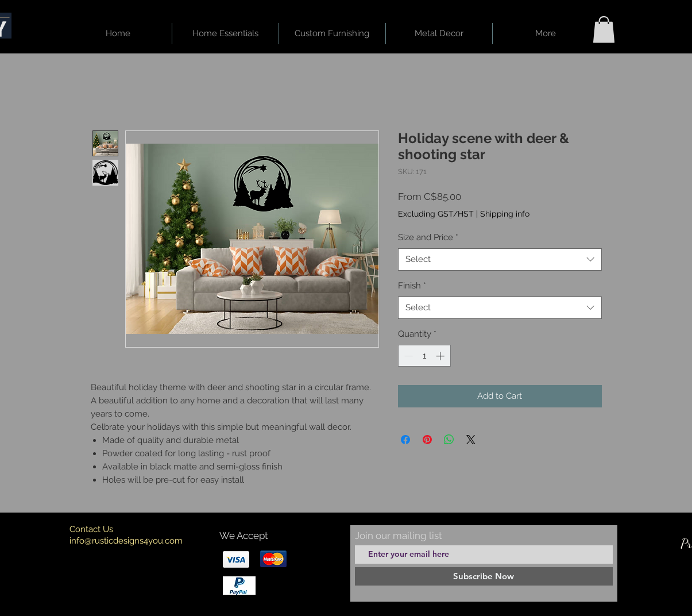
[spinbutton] (424, 356)
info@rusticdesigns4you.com (126, 541)
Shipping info (505, 214)
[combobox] (500, 259)
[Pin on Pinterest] (427, 440)
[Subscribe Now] (484, 576)
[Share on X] (471, 440)
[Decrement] (407, 356)
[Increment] (441, 356)
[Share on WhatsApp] (449, 440)
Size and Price (428, 237)
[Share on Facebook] (405, 440)
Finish (412, 286)
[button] (604, 30)
